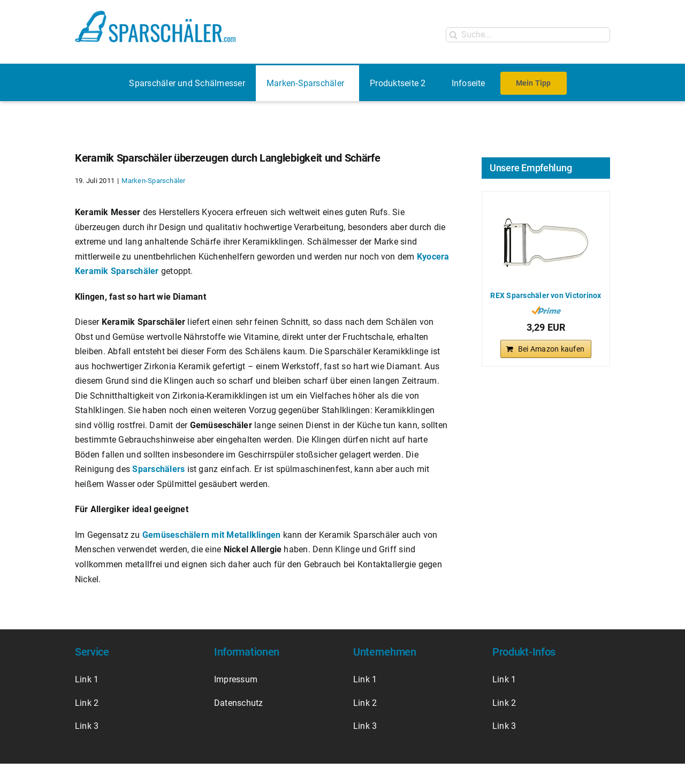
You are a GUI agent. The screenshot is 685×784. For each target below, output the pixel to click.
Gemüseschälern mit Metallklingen (212, 535)
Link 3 (87, 726)
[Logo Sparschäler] (155, 15)
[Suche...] (528, 35)
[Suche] (453, 35)
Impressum (237, 679)
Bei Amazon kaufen (551, 349)
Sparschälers (158, 469)
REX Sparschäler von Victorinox (546, 295)
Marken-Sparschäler (153, 181)
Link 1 (87, 679)
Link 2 (87, 703)
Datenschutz (239, 703)
